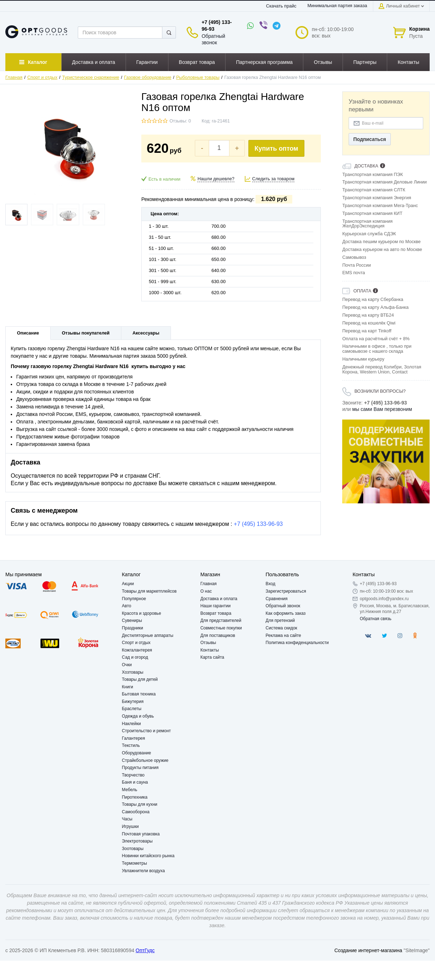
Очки (127, 665)
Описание (28, 333)
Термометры (135, 863)
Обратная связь (375, 619)
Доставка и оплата (219, 599)
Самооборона (136, 812)
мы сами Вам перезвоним (382, 409)
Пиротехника (135, 797)
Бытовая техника (139, 694)
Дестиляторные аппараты (148, 635)
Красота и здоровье (142, 613)
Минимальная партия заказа (337, 6)
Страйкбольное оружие (145, 760)
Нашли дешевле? (216, 179)
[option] (386, 461)
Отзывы (208, 643)
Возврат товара (216, 613)
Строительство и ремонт (146, 731)
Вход (270, 584)
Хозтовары (133, 672)
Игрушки (130, 826)
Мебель (130, 790)
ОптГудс (145, 950)
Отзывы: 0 (180, 121)
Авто (127, 606)
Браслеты (132, 709)
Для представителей (221, 620)
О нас (206, 591)
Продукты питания (140, 768)
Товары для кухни (140, 804)
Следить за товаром (274, 179)
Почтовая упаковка (141, 834)
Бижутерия (133, 702)
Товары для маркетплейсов (149, 591)
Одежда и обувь (138, 716)
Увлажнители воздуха (143, 871)
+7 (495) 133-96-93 (258, 524)
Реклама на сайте (283, 635)
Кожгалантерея (137, 650)
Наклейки (131, 724)
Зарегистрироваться (286, 591)
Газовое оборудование (148, 77)
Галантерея (134, 738)
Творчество (133, 775)
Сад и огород (135, 657)
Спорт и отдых (42, 77)
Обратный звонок (283, 606)
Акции (128, 584)
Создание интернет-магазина (368, 950)
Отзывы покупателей (86, 333)
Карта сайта (212, 657)
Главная (14, 77)
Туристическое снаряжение (91, 77)
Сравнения (277, 599)
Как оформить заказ (285, 613)
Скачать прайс (281, 6)
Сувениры (132, 620)
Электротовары (137, 841)
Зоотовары (133, 849)
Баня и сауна (135, 782)
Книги (128, 687)
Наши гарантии (215, 606)
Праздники (133, 628)
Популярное (134, 599)
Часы (127, 819)
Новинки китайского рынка (148, 856)
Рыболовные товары (198, 77)
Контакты (209, 650)
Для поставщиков (218, 635)
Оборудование (137, 753)
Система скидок (281, 628)
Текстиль (131, 745)
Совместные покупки (221, 628)
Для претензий (280, 620)
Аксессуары (146, 333)
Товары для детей (140, 679)
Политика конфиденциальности (297, 643)
